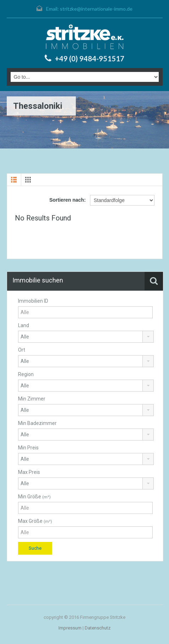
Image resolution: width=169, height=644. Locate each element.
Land (24, 325)
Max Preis (29, 472)
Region (26, 374)
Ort (22, 350)
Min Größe (34, 497)
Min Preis (28, 448)
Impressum (70, 628)
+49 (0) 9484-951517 (90, 58)
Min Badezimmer (37, 423)
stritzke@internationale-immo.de (96, 9)
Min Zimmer (32, 399)
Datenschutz (98, 628)
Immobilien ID (33, 301)
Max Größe (35, 521)
